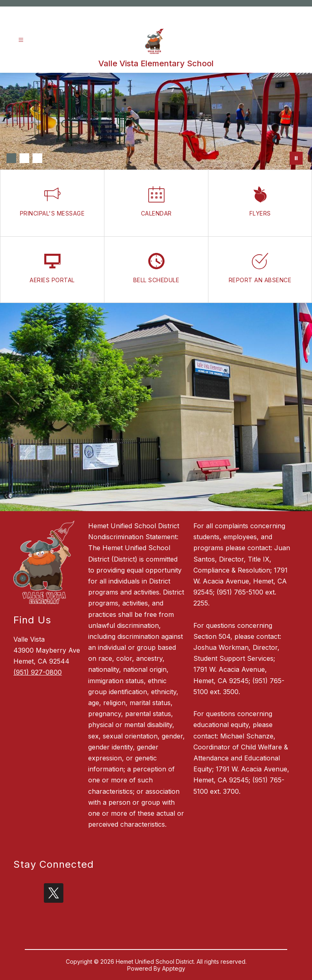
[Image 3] (37, 158)
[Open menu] (21, 40)
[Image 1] (11, 158)
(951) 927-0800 (38, 672)
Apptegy (174, 968)
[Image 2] (24, 158)
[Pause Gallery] (296, 158)
